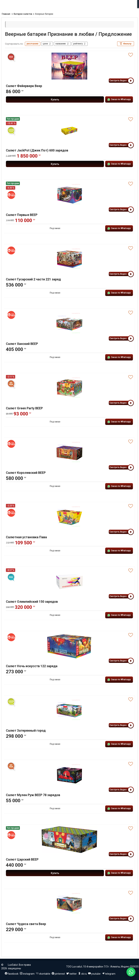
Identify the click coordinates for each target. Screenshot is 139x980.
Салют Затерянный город (26, 730)
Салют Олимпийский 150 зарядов (32, 602)
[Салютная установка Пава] (69, 517)
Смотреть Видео (121, 81)
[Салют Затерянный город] (69, 711)
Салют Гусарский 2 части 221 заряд (33, 279)
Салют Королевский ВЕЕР (26, 473)
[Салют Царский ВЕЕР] (69, 840)
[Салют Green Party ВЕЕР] (69, 388)
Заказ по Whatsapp (119, 100)
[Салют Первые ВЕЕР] (69, 195)
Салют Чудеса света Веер (26, 924)
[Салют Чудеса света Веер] (69, 904)
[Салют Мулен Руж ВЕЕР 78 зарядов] (69, 775)
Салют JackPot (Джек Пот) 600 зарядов (37, 150)
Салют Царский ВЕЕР (22, 859)
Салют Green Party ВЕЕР (24, 408)
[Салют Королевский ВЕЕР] (69, 453)
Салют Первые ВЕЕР (22, 215)
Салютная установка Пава (26, 537)
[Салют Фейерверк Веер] (69, 66)
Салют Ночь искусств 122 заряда (32, 666)
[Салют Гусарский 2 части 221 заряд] (69, 259)
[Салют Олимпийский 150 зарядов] (69, 582)
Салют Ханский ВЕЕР (22, 344)
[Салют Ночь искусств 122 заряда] (69, 646)
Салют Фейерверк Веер (24, 86)
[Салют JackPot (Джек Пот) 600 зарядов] (69, 131)
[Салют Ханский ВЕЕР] (69, 324)
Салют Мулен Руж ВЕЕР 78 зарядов (33, 795)
